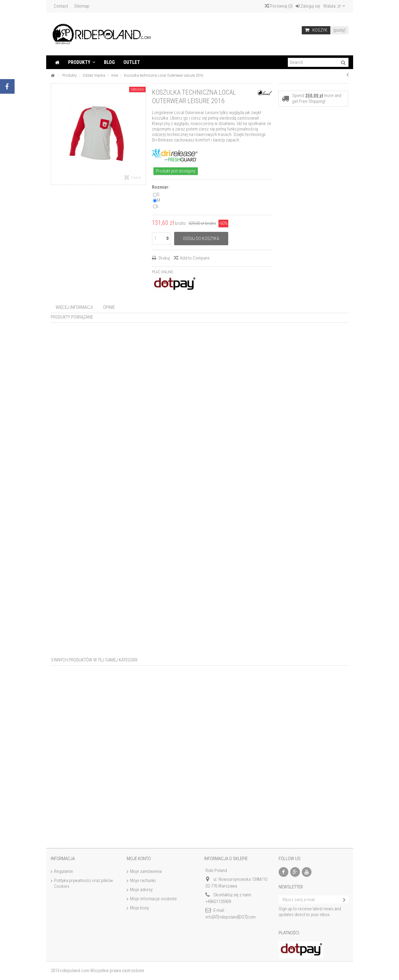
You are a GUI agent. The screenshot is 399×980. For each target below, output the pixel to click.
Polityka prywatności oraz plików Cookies (84, 883)
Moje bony (139, 908)
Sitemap (82, 6)
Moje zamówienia (146, 871)
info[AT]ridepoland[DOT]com (230, 917)
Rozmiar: (161, 187)
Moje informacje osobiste (153, 899)
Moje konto (139, 859)
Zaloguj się (308, 6)
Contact (61, 6)
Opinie (109, 307)
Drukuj (164, 258)
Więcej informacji (74, 307)
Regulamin (64, 871)
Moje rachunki (143, 881)
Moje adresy (141, 890)
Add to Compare (195, 258)
